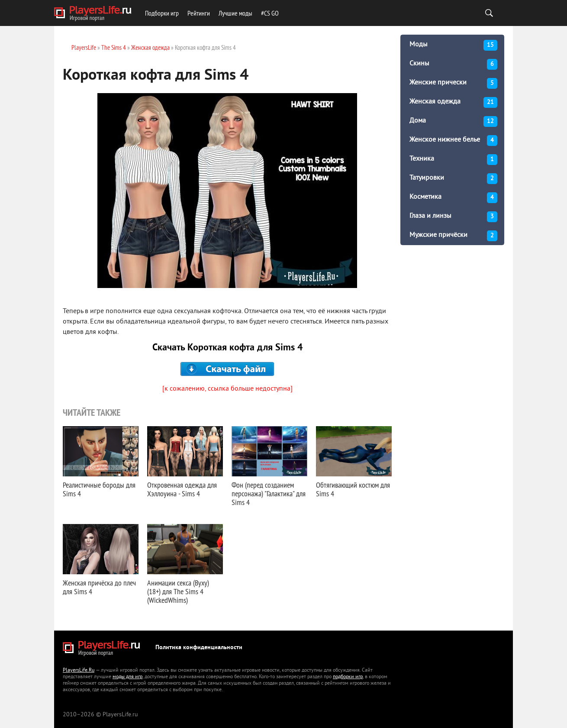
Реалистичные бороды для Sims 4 (99, 489)
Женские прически (453, 83)
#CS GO (270, 13)
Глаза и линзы (453, 217)
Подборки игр (162, 13)
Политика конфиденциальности (199, 648)
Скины (453, 64)
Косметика (453, 198)
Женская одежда (453, 102)
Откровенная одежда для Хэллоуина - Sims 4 (182, 489)
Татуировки (453, 179)
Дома (453, 121)
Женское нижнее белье (453, 141)
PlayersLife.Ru (79, 671)
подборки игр (348, 677)
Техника (453, 160)
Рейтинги (199, 13)
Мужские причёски (453, 236)
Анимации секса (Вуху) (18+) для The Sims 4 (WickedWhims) (178, 591)
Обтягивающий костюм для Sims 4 (353, 489)
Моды (453, 45)
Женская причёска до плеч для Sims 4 (99, 587)
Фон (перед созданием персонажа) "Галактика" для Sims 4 (269, 493)
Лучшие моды (235, 13)
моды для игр (127, 677)
